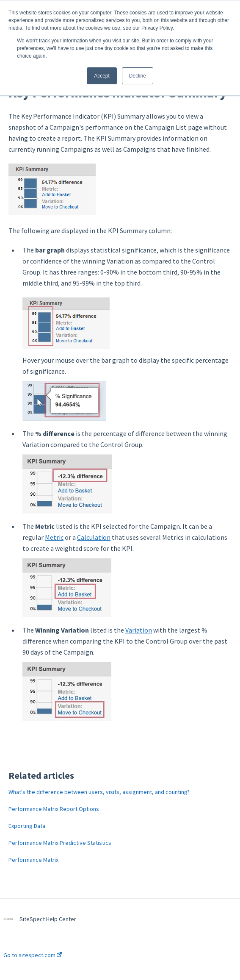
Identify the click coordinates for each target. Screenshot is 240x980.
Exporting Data (27, 826)
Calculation (94, 537)
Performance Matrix (33, 860)
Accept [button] (102, 76)
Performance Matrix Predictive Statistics (60, 843)
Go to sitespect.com (33, 955)
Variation (139, 630)
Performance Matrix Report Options (54, 809)
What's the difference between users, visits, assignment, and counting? (99, 792)
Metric (54, 537)
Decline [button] (138, 76)
